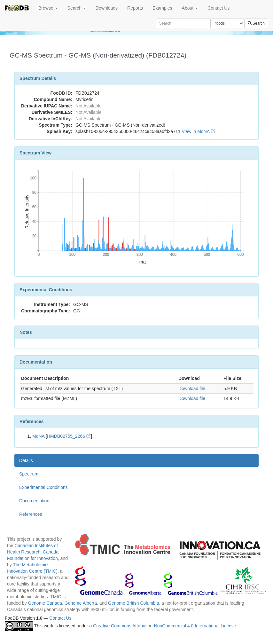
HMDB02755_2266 (69, 436)
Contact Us (218, 8)
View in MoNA (198, 131)
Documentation (34, 501)
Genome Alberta (81, 603)
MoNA (38, 436)
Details (26, 460)
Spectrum (29, 474)
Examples (162, 8)
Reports (135, 8)
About (190, 8)
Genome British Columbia (134, 603)
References (31, 514)
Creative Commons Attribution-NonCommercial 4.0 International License (165, 626)
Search (77, 8)
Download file (192, 389)
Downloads (107, 8)
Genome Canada (45, 603)
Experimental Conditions (43, 487)
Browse (48, 8)
